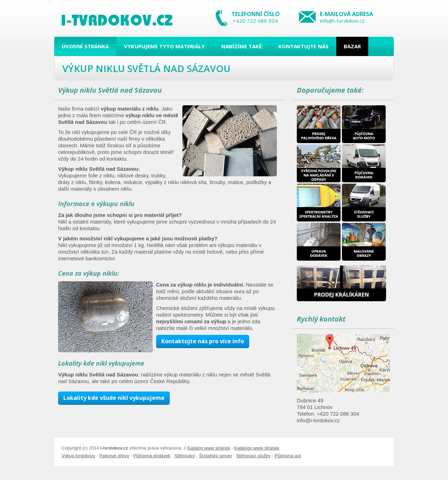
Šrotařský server (215, 456)
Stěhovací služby (253, 456)
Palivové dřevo (114, 456)
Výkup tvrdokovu (78, 456)
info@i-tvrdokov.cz (342, 21)
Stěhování (185, 456)
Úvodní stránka (85, 46)
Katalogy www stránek (257, 448)
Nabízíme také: (242, 46)
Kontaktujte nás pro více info (203, 341)
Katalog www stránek (209, 448)
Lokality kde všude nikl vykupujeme (114, 398)
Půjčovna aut (288, 456)
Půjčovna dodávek (152, 456)
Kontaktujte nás (303, 46)
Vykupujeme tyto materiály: (165, 46)
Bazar (352, 46)
